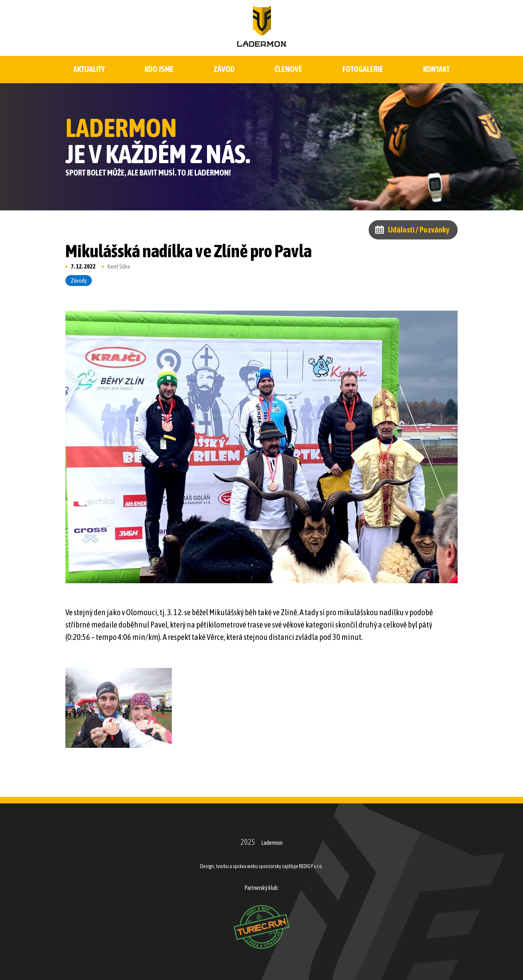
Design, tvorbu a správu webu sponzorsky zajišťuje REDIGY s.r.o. (261, 866)
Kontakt (436, 69)
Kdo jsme (159, 69)
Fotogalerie (363, 69)
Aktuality (89, 69)
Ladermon (272, 843)
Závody (79, 281)
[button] (119, 708)
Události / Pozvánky (419, 230)
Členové (288, 69)
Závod (224, 69)
